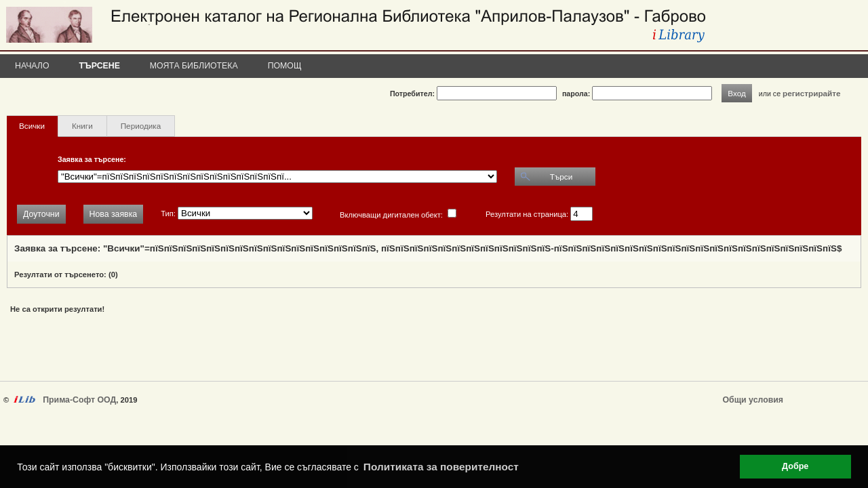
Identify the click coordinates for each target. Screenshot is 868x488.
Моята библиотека (194, 66)
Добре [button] (795, 466)
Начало (32, 66)
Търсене (100, 66)
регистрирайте (812, 93)
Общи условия (753, 400)
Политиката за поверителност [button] (441, 467)
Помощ (285, 66)
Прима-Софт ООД (79, 400)
